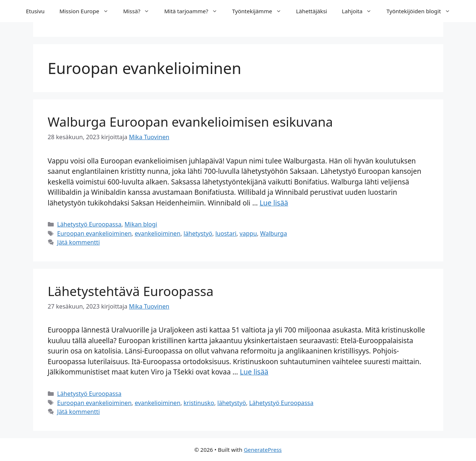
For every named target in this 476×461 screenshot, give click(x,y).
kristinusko (199, 403)
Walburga (273, 233)
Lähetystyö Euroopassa (89, 224)
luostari (226, 233)
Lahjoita (360, 11)
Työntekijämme (260, 11)
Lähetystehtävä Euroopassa (131, 291)
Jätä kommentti (78, 242)
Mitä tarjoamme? (194, 11)
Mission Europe (87, 11)
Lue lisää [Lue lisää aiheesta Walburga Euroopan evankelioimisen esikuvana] (274, 203)
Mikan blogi (141, 224)
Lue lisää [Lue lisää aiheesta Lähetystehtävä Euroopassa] (254, 372)
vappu (248, 233)
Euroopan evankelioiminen (94, 233)
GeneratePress (263, 450)
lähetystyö (198, 233)
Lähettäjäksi (312, 11)
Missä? (140, 11)
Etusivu (35, 11)
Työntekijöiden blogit (422, 11)
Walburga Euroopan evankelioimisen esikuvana (190, 122)
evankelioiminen (157, 233)
